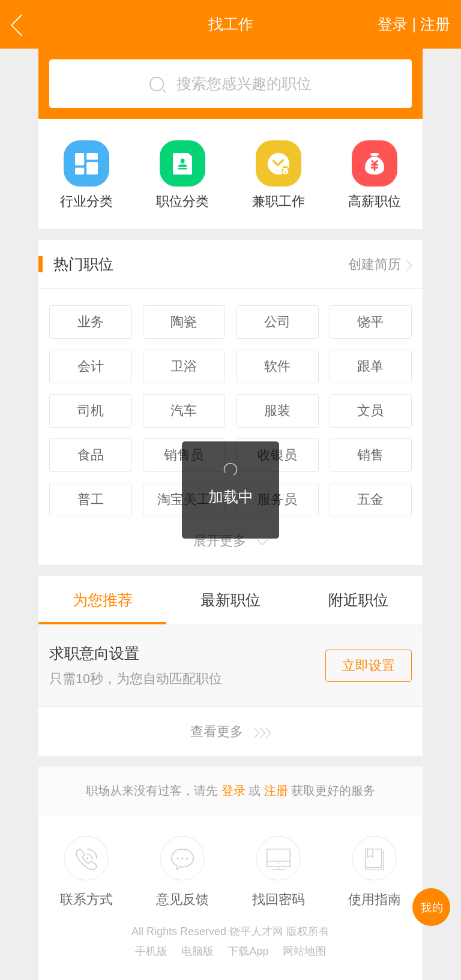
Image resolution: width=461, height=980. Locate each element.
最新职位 (230, 600)
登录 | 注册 (414, 24)
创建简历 (380, 264)
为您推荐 (103, 600)
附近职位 (358, 600)
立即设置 (369, 665)
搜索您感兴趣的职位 (230, 84)
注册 (276, 790)
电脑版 (197, 951)
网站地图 (304, 951)
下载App (248, 951)
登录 (234, 790)
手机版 (151, 951)
